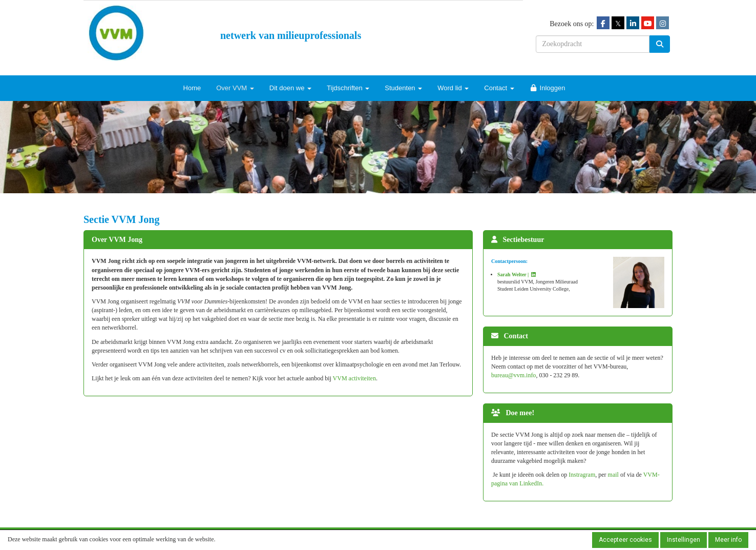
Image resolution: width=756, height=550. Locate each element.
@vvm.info (513, 375)
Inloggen (548, 88)
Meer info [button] (728, 540)
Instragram (582, 475)
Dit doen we (290, 88)
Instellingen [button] (684, 540)
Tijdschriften (348, 88)
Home (192, 88)
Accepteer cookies (625, 540)
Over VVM (235, 88)
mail (614, 475)
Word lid (453, 88)
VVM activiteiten (354, 378)
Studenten (403, 88)
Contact (499, 88)
